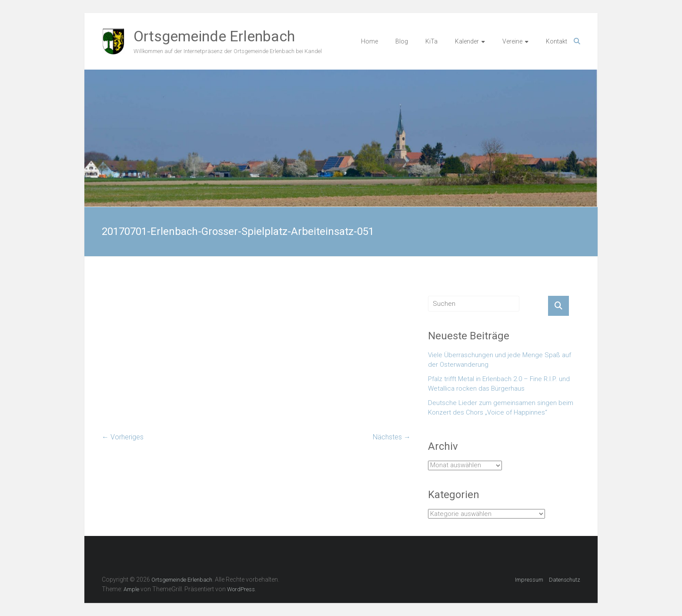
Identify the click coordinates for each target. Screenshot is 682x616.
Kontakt (557, 41)
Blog (402, 41)
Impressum (529, 580)
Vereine (512, 41)
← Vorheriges (123, 437)
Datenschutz (565, 580)
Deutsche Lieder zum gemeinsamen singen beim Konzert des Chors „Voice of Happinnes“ (501, 408)
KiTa (431, 41)
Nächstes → (392, 437)
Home (369, 41)
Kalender (467, 41)
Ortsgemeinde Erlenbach (214, 36)
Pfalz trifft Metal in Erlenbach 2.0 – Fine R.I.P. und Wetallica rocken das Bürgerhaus (499, 384)
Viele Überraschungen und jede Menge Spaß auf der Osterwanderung (500, 360)
